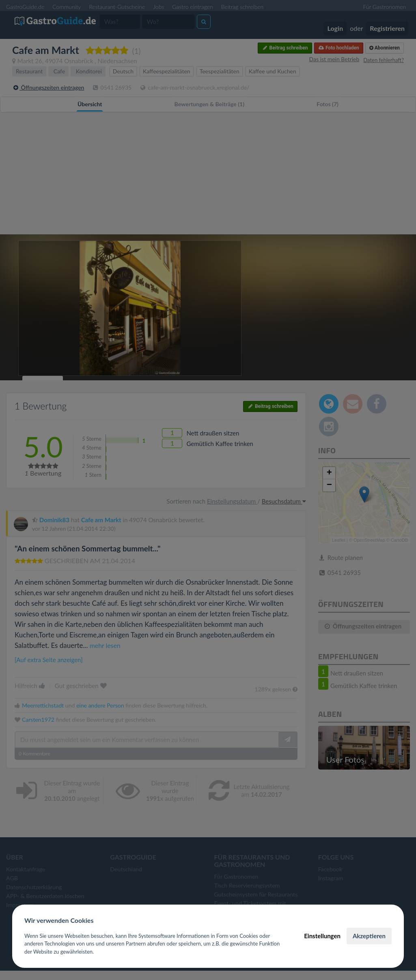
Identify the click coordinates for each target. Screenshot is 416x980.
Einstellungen (322, 936)
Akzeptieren (369, 936)
